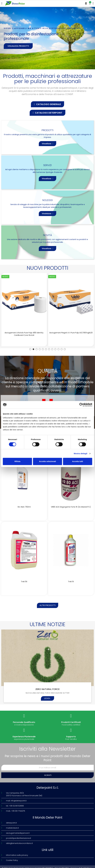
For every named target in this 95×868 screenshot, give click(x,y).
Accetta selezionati (47, 461)
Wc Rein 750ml (24, 507)
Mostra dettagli (80, 453)
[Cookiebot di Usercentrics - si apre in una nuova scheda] (81, 405)
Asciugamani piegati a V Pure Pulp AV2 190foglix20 (71, 333)
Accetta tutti (78, 461)
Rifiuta (17, 461)
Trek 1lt (71, 582)
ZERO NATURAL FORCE (47, 689)
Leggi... (47, 698)
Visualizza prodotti (18, 46)
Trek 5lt (24, 582)
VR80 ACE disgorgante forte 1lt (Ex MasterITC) (71, 507)
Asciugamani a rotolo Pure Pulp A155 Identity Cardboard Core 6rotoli (24, 334)
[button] (47, 104)
